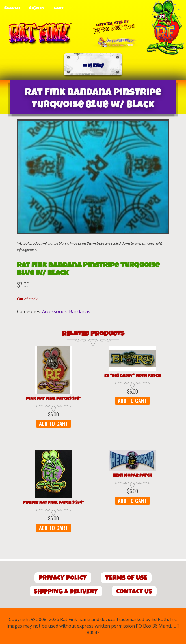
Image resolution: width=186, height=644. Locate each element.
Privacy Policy (63, 578)
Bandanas (80, 311)
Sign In (37, 8)
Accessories (54, 311)
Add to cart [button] (54, 424)
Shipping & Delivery (66, 591)
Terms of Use (126, 578)
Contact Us (134, 591)
